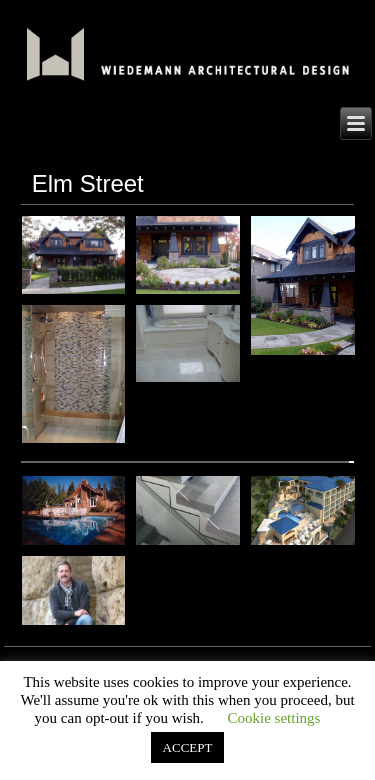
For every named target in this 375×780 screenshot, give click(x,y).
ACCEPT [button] (188, 747)
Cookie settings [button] (273, 718)
